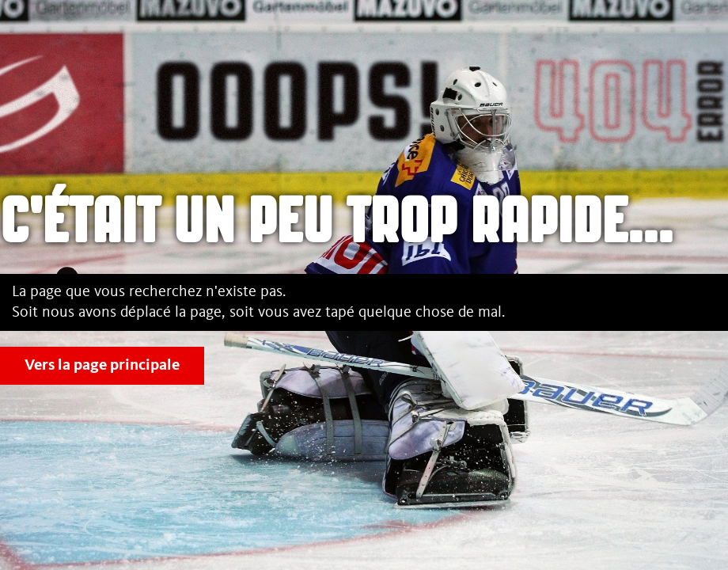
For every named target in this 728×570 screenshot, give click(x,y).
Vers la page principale (102, 366)
